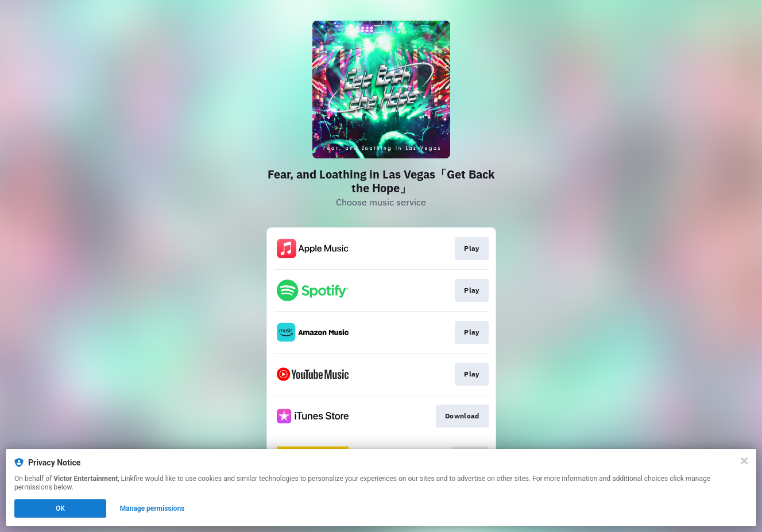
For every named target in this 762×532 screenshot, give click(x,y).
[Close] (744, 461)
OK (60, 508)
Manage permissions (152, 508)
